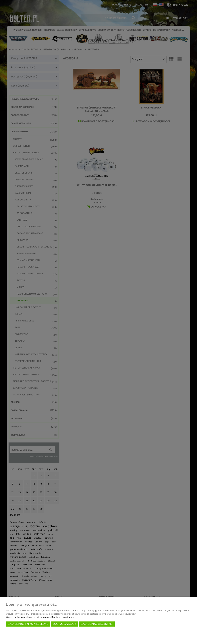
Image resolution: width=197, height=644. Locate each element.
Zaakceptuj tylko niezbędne (28, 624)
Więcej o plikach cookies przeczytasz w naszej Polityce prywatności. (40, 617)
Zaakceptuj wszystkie (97, 624)
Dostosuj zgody (65, 624)
